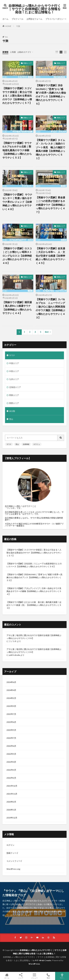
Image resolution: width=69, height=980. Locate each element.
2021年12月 (12, 786)
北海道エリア (15, 387)
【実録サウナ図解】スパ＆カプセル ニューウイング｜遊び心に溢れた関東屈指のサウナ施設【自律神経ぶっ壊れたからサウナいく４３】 (50, 308)
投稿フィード (12, 853)
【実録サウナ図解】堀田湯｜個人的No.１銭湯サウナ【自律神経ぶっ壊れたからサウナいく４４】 (17, 308)
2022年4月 (11, 762)
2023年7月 (11, 714)
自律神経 (26, 444)
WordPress (34, 964)
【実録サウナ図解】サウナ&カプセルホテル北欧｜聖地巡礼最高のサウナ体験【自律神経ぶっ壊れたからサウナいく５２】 (17, 150)
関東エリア (28, 63)
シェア (21, 976)
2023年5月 (11, 730)
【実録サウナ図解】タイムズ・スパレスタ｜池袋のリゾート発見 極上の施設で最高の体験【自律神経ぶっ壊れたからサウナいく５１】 (50, 149)
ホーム (5, 19)
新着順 (5, 52)
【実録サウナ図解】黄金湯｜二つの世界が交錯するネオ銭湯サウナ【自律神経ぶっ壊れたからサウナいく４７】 (50, 205)
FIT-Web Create (43, 960)
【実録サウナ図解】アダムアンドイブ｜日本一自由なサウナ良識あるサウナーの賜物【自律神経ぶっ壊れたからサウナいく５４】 (34, 591)
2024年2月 (11, 698)
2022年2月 (11, 778)
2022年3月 (11, 770)
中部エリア (14, 371)
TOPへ (62, 976)
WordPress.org (13, 869)
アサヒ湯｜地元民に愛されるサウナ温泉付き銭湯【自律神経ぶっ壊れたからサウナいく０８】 (34, 637)
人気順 (13, 52)
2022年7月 (11, 738)
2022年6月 (11, 746)
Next (47, 332)
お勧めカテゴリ (24, 52)
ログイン (10, 845)
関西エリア (14, 403)
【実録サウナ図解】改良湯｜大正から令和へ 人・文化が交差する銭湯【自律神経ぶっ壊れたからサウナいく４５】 (50, 256)
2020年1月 (11, 810)
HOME (8, 26)
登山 (11, 419)
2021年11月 (12, 794)
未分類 (12, 411)
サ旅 (18, 26)
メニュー (34, 976)
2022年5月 (11, 754)
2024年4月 (11, 690)
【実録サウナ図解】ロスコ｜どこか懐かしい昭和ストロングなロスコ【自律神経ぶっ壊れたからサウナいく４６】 (17, 256)
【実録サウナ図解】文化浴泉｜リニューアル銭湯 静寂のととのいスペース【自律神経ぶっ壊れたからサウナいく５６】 (34, 565)
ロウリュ (37, 444)
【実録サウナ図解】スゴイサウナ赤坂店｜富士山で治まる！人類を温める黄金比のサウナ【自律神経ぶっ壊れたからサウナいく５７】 (17, 96)
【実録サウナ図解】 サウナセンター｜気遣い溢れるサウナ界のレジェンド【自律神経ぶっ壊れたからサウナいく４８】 (17, 202)
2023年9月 (11, 706)
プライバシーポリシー (55, 19)
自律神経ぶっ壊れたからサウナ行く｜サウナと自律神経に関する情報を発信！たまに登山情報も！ (35, 9)
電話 (48, 976)
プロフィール (17, 19)
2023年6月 (11, 722)
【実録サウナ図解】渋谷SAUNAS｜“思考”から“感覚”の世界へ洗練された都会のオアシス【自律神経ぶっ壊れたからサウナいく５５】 (51, 94)
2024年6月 (11, 682)
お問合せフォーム (34, 19)
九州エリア (14, 379)
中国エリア (14, 363)
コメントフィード (14, 861)
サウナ (12, 355)
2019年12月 (12, 818)
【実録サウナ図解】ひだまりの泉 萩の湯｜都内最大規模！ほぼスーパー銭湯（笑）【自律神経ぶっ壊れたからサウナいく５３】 (34, 605)
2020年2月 (11, 802)
